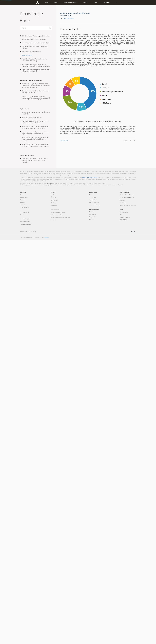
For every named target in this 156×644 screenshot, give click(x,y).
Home (47, 2)
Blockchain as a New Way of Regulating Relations (35, 47)
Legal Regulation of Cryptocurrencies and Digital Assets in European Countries (35, 127)
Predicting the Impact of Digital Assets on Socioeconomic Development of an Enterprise (35, 160)
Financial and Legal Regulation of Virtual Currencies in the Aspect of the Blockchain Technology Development (36, 85)
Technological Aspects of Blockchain (34, 39)
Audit (96, 2)
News (56, 2)
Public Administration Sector (31, 52)
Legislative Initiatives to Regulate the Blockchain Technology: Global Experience (36, 65)
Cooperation (106, 2)
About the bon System (70, 2)
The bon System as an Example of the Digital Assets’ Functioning (35, 122)
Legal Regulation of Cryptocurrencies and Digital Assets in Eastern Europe (35, 133)
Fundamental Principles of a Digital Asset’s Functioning (36, 113)
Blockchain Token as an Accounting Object (36, 43)
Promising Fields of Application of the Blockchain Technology (34, 60)
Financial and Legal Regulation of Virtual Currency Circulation (35, 92)
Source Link (64, 141)
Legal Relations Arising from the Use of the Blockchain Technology (36, 71)
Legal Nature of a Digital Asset (32, 117)
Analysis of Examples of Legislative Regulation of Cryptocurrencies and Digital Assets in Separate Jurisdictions (36, 98)
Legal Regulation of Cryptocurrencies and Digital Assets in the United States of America (35, 139)
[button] (130, 141)
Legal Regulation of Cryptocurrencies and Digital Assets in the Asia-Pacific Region (35, 145)
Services (86, 2)
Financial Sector (27, 55)
